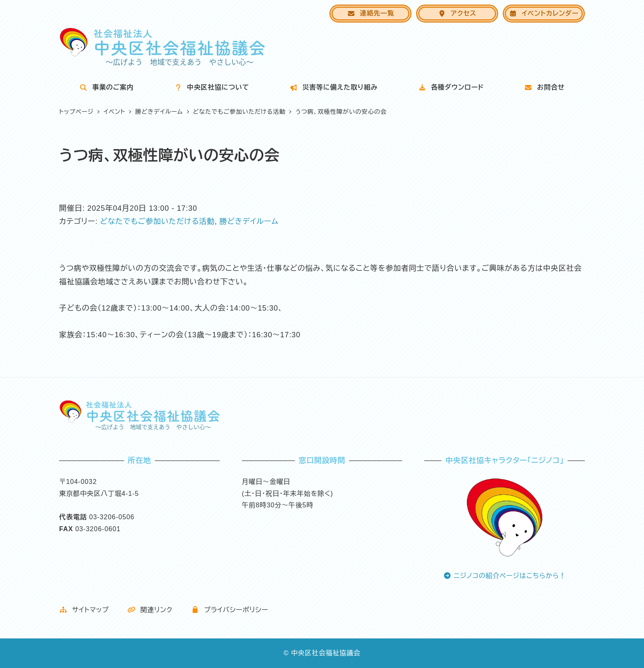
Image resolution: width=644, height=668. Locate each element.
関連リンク (150, 610)
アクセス (457, 13)
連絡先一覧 (371, 13)
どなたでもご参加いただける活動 (158, 221)
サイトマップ (84, 610)
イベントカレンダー (544, 13)
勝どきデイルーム (249, 221)
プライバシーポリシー (230, 610)
